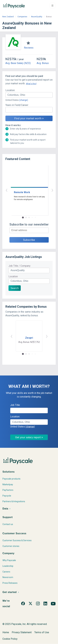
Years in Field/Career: (17, 105)
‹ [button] (26, 190)
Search (15, 288)
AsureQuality (37, 17)
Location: (10, 90)
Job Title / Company (19, 266)
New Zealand (8, 17)
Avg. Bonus (43, 63)
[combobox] (29, 95)
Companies (22, 17)
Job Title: (15, 405)
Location (13, 276)
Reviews (29, 48)
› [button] (33, 190)
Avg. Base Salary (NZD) (18, 63)
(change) (24, 100)
